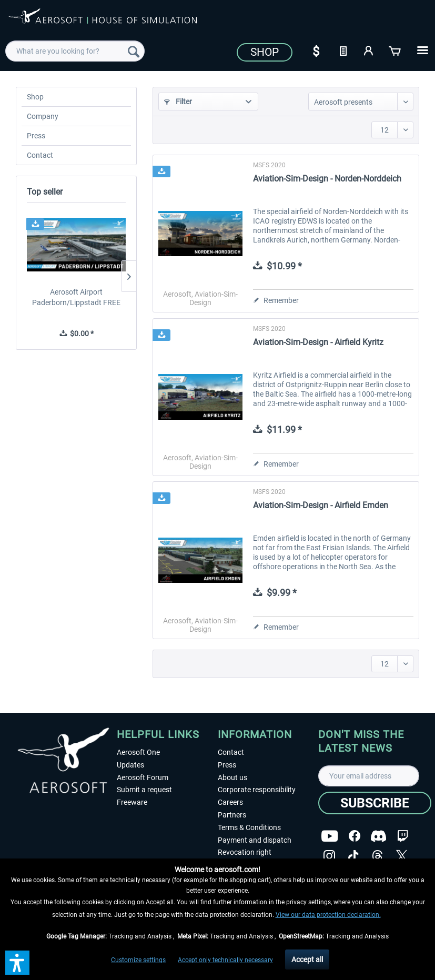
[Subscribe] (375, 803)
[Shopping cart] (396, 50)
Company (43, 116)
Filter (178, 102)
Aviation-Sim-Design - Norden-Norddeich (327, 179)
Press (36, 136)
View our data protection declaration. (328, 915)
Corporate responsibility (257, 790)
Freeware (132, 802)
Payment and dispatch (255, 840)
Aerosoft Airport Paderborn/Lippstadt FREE (76, 297)
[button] (17, 963)
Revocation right (245, 852)
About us (232, 777)
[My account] (369, 50)
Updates (130, 765)
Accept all (307, 959)
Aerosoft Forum (143, 777)
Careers (230, 802)
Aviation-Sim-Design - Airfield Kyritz (318, 342)
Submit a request (144, 790)
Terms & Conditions (249, 827)
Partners (232, 815)
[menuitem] (75, 51)
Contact (40, 155)
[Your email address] (369, 776)
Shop (265, 52)
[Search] (134, 51)
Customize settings (138, 960)
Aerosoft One (138, 752)
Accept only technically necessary (225, 960)
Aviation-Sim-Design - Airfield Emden (321, 505)
